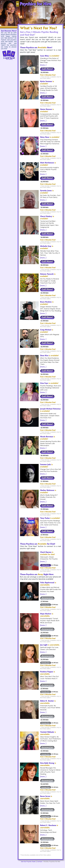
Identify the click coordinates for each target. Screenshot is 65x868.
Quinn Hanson (46, 109)
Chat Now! (46, 565)
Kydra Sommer (46, 82)
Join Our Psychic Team (28, 862)
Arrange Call (47, 598)
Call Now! (47, 69)
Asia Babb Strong (47, 763)
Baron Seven (45, 796)
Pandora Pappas (47, 672)
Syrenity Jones (46, 191)
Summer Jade (46, 465)
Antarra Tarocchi (47, 274)
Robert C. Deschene (48, 826)
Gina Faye (44, 383)
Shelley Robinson (47, 490)
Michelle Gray (46, 246)
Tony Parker (45, 518)
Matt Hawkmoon (47, 163)
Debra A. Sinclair (47, 701)
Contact (40, 862)
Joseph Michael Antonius (50, 409)
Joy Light (44, 645)
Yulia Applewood (47, 583)
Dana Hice (44, 356)
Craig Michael (46, 330)
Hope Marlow (46, 614)
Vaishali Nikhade (47, 732)
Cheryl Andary (46, 217)
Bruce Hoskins (46, 302)
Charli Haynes (46, 552)
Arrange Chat (46, 605)
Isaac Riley (45, 56)
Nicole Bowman (47, 437)
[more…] (43, 65)
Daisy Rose (45, 137)
